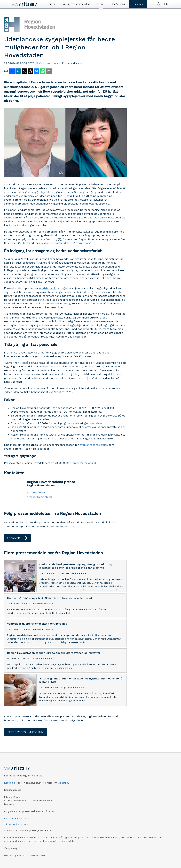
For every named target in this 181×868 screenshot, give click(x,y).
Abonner (18, 538)
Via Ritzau (64, 783)
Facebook (21, 818)
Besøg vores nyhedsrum (26, 732)
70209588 (39, 493)
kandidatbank (47, 288)
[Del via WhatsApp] (43, 72)
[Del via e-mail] (49, 72)
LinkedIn (9, 818)
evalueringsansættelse (94, 445)
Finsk (42, 855)
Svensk (34, 855)
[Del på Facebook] (12, 72)
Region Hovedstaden (48, 63)
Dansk (7, 855)
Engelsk (17, 855)
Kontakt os (10, 783)
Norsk (26, 855)
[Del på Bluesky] (37, 72)
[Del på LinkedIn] (18, 72)
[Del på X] (24, 72)
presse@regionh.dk (84, 463)
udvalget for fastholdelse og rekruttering (65, 243)
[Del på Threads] (30, 72)
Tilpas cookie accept (16, 824)
